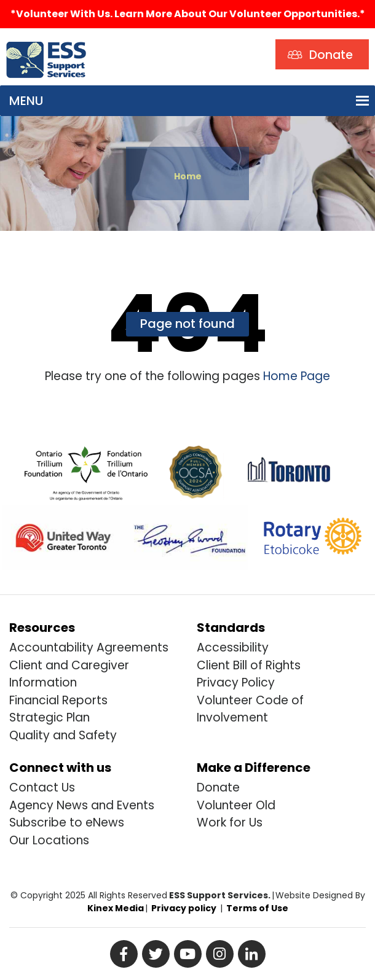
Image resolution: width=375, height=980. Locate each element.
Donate (218, 787)
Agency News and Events (82, 805)
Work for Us (230, 822)
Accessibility (233, 647)
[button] (26, 101)
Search (119, 42)
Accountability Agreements (89, 647)
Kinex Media (116, 908)
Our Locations (49, 840)
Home (188, 176)
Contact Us (42, 787)
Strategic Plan (49, 717)
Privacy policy (184, 908)
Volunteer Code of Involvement (250, 709)
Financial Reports (58, 700)
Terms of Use (257, 908)
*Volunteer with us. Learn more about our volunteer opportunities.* (188, 14)
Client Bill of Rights (249, 665)
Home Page (295, 376)
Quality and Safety (63, 735)
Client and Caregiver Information (69, 674)
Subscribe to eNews (67, 822)
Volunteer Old (236, 805)
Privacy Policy (236, 682)
